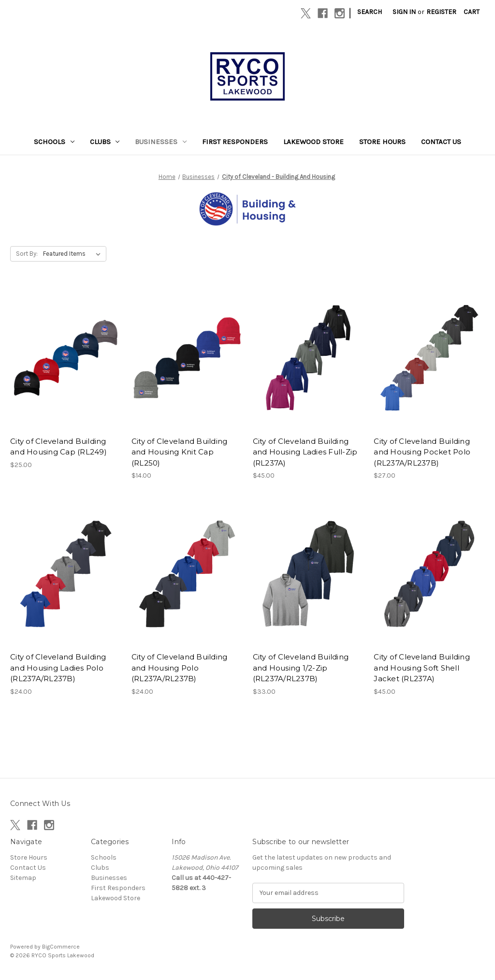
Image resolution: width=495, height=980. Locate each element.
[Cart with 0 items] (472, 12)
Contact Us (441, 142)
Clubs (105, 142)
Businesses (161, 142)
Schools (54, 142)
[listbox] (74, 254)
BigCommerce (61, 947)
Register (441, 12)
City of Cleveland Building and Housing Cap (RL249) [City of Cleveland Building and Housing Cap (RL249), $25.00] (58, 447)
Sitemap (23, 878)
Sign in (404, 12)
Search (370, 12)
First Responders (235, 142)
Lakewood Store (313, 142)
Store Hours (382, 142)
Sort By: (27, 254)
